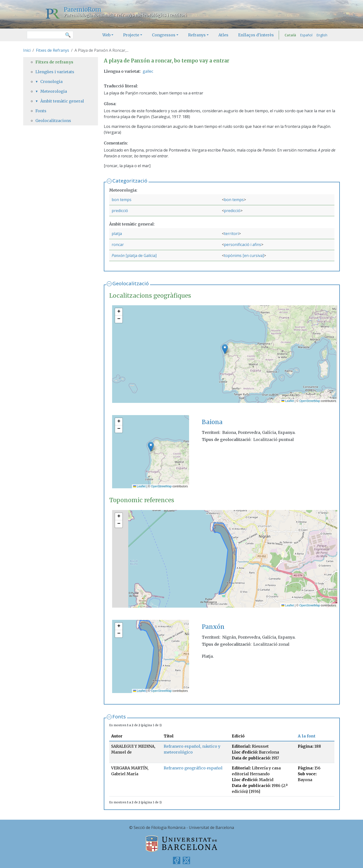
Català (290, 35)
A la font (307, 736)
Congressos (164, 35)
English (322, 35)
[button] (225, 349)
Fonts (119, 717)
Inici (27, 50)
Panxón (118, 255)
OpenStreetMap (310, 401)
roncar (118, 245)
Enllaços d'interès (256, 35)
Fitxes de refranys (54, 62)
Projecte (131, 35)
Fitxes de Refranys (53, 50)
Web (106, 35)
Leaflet (288, 401)
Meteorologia (54, 91)
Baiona (212, 422)
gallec (148, 71)
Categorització (130, 181)
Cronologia (51, 82)
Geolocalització (131, 283)
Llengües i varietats (55, 72)
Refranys (197, 35)
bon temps (122, 200)
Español (306, 35)
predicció (120, 211)
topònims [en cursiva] (244, 255)
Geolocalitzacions (53, 121)
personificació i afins (243, 245)
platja (117, 234)
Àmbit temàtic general (62, 101)
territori (231, 234)
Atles (223, 35)
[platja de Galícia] (141, 255)
